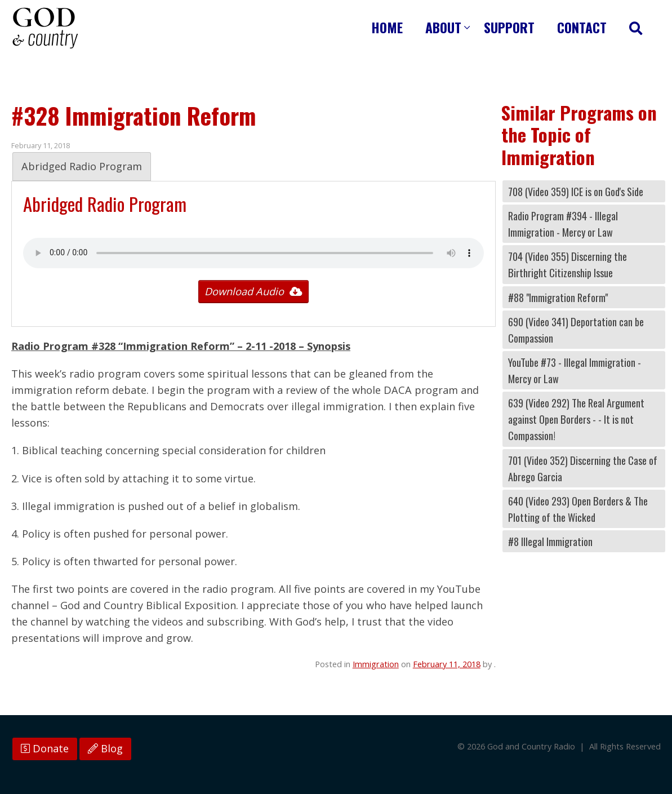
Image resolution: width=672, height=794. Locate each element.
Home (387, 27)
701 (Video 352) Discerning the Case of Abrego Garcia (583, 468)
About (443, 27)
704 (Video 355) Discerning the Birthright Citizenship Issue (568, 264)
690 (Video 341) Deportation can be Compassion (576, 330)
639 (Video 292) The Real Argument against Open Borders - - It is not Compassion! (576, 419)
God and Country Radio (45, 28)
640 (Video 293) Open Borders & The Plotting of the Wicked (578, 509)
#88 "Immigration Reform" (558, 297)
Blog (105, 748)
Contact (582, 27)
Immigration (376, 664)
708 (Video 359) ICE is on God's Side (576, 191)
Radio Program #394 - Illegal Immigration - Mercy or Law (563, 224)
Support (509, 27)
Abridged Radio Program (82, 166)
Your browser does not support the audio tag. (253, 253)
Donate (45, 748)
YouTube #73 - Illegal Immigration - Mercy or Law (575, 370)
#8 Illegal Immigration (550, 541)
